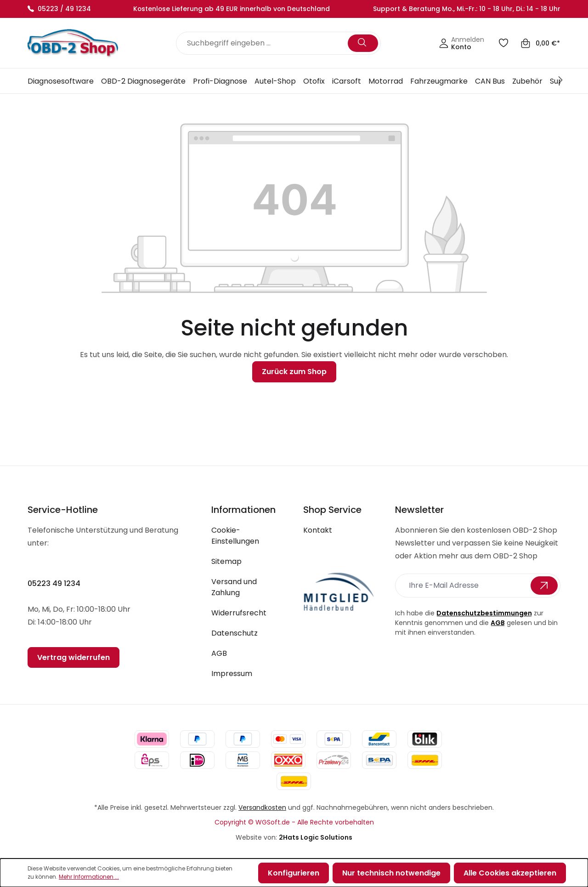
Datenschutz (235, 633)
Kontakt (318, 530)
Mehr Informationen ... (89, 877)
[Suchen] (363, 43)
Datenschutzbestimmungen (484, 613)
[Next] (562, 81)
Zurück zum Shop (294, 372)
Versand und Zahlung (234, 587)
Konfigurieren (294, 873)
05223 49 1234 (54, 583)
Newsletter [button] (419, 510)
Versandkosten (262, 807)
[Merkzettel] (505, 43)
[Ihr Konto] (462, 44)
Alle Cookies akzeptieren (510, 873)
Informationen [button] (243, 510)
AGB (219, 653)
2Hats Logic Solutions (316, 837)
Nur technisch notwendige (391, 873)
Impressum (232, 674)
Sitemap (226, 561)
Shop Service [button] (332, 510)
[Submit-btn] (544, 586)
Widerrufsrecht (239, 613)
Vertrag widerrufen (73, 657)
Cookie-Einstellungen (235, 536)
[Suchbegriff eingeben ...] (263, 43)
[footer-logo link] (340, 592)
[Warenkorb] (540, 44)
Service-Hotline (63, 510)
